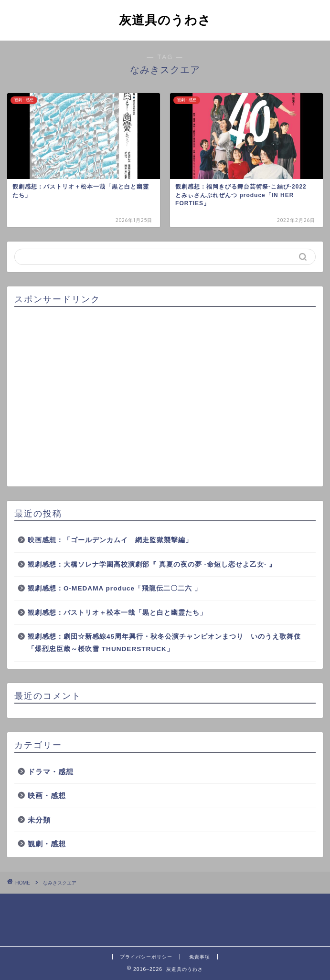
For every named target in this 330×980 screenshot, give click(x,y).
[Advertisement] (165, 397)
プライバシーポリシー (146, 957)
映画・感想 (47, 796)
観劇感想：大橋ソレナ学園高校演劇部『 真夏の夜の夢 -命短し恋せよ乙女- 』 (152, 564)
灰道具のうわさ (165, 20)
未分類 (39, 820)
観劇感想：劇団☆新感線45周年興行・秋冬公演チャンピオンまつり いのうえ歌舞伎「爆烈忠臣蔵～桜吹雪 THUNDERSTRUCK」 (164, 643)
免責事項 (200, 957)
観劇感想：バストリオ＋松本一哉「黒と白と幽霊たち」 (117, 613)
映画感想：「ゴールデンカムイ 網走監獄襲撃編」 (110, 540)
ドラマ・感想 (51, 772)
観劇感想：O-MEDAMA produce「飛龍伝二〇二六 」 (115, 588)
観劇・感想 (47, 844)
